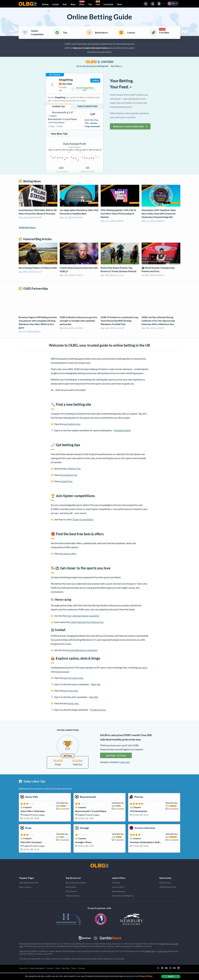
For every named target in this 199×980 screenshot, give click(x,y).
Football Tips (66, 481)
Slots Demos (71, 891)
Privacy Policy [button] (146, 976)
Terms (74, 968)
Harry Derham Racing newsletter (83, 616)
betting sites (150, 951)
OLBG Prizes (165, 883)
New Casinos (25, 887)
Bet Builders (71, 887)
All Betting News (27, 227)
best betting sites (72, 424)
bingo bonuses (62, 672)
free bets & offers (68, 554)
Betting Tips (75, 469)
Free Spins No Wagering (123, 896)
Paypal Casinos (72, 896)
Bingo (73, 4)
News (120, 4)
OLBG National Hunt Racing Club (87, 622)
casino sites (163, 951)
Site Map (65, 968)
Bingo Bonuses (119, 891)
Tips (90, 4)
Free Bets (116, 883)
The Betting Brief (122, 430)
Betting (45, 4)
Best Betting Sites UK (29, 883)
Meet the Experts (37, 968)
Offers (82, 3)
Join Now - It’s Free (116, 755)
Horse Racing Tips (68, 475)
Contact (50, 968)
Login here (125, 762)
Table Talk (96, 684)
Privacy (82, 968)
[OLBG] (99, 865)
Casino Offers (118, 887)
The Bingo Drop (98, 710)
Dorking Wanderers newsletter (82, 650)
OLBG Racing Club (168, 887)
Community (108, 4)
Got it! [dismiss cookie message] (171, 977)
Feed (98, 3)
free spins (142, 667)
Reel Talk (94, 697)
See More (117, 66)
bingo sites (74, 703)
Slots (65, 4)
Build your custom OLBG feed (130, 126)
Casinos (56, 4)
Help (58, 968)
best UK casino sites (74, 678)
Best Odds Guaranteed (76, 883)
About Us (24, 968)
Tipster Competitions (83, 519)
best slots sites (71, 691)
